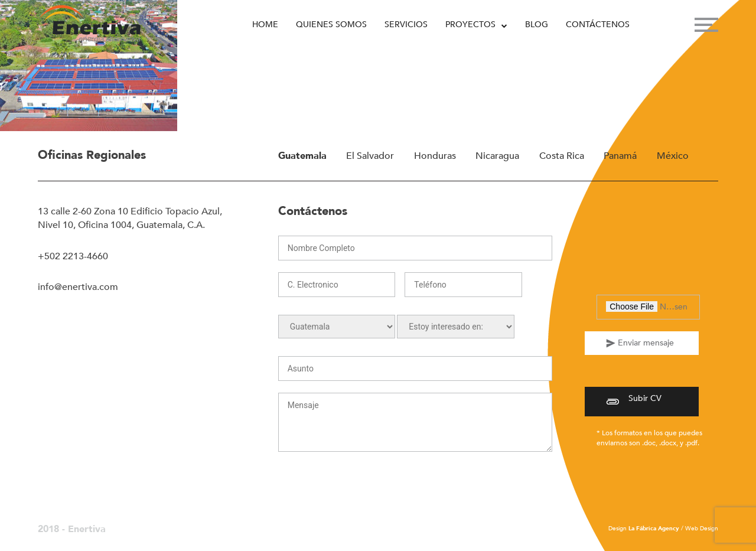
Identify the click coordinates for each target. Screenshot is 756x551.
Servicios (406, 25)
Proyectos (470, 25)
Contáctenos (598, 25)
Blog (537, 25)
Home (265, 25)
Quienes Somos (331, 25)
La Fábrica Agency (654, 529)
